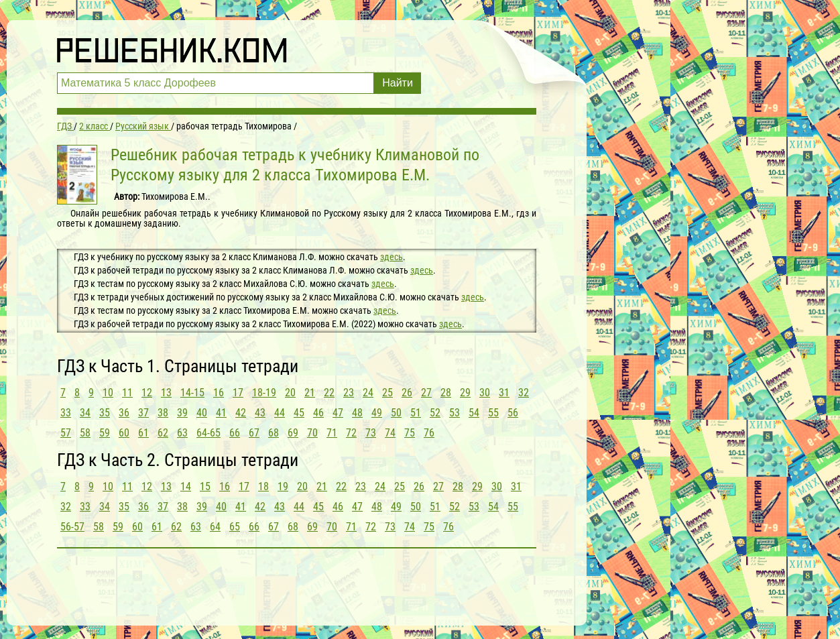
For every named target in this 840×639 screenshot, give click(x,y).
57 (66, 433)
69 (293, 433)
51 (416, 413)
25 (387, 393)
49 (377, 413)
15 (205, 486)
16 (219, 393)
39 (182, 413)
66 (235, 433)
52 (435, 413)
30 (485, 393)
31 (504, 393)
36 (124, 413)
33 (66, 413)
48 (357, 413)
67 (254, 433)
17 (238, 393)
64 (215, 527)
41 (221, 413)
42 (241, 413)
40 (202, 413)
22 (329, 393)
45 (299, 413)
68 (274, 433)
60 (124, 433)
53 (455, 413)
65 (235, 527)
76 (429, 433)
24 (368, 393)
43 (260, 413)
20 (290, 393)
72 (351, 433)
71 (332, 433)
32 (524, 393)
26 (407, 393)
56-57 (72, 527)
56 (513, 413)
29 (465, 393)
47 (338, 413)
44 (280, 413)
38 (163, 413)
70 (312, 433)
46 (318, 413)
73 (371, 433)
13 (166, 393)
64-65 (208, 433)
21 (310, 393)
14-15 (192, 393)
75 (410, 433)
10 (108, 393)
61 (143, 433)
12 (147, 393)
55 (493, 413)
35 (105, 413)
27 (426, 393)
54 (474, 413)
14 (186, 486)
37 (143, 413)
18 (263, 486)
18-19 (264, 393)
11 (127, 393)
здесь (392, 257)
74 (390, 433)
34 (85, 413)
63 (182, 433)
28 (446, 393)
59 (105, 433)
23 (349, 393)
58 (85, 433)
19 (283, 486)
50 (396, 413)
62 (163, 433)
